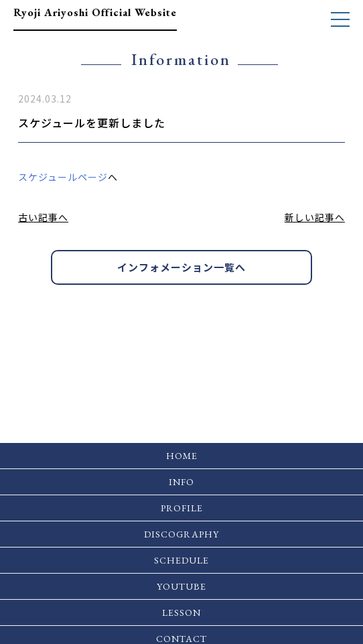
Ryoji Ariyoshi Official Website (95, 12)
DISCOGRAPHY (181, 534)
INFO (181, 482)
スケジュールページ (63, 177)
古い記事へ (43, 217)
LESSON (181, 613)
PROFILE (182, 508)
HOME (182, 456)
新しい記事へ (315, 217)
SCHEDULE (181, 560)
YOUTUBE (181, 586)
